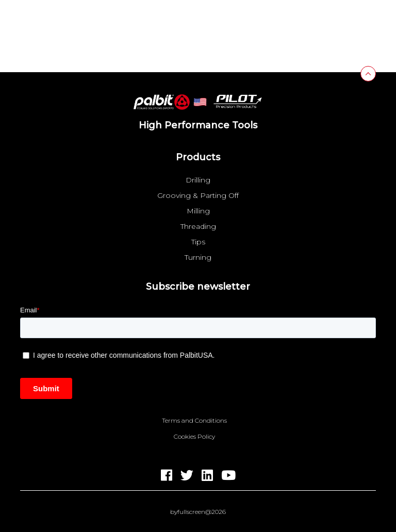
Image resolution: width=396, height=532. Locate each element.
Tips (198, 242)
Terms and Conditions (194, 421)
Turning (198, 257)
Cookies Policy (194, 437)
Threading (198, 226)
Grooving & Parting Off (198, 195)
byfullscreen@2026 (198, 512)
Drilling (198, 180)
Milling (198, 211)
